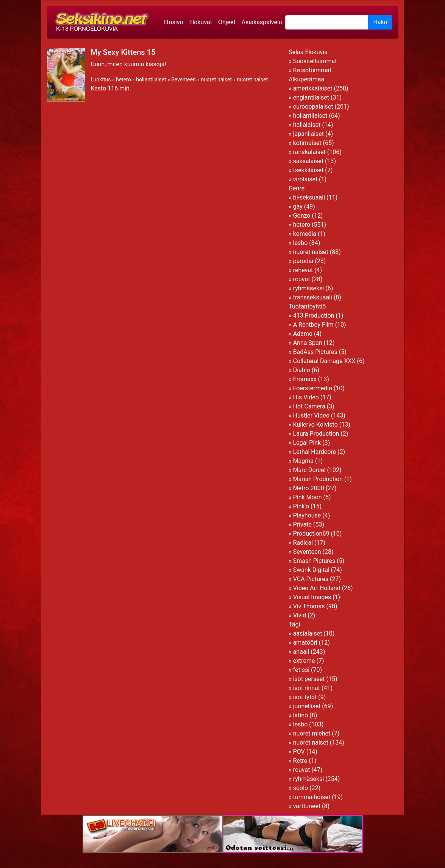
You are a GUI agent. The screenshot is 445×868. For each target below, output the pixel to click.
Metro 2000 (309, 488)
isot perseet (309, 679)
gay (298, 206)
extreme (304, 661)
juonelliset (307, 706)
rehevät (303, 270)
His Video (306, 397)
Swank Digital (311, 570)
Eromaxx (305, 379)
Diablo (302, 370)
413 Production (314, 316)
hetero (123, 79)
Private (302, 524)
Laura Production (316, 434)
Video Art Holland (317, 588)
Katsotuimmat (312, 70)
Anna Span (308, 343)
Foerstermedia (313, 388)
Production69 (311, 534)
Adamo (303, 334)
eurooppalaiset (313, 107)
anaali (301, 652)
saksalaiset (308, 161)
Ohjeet (227, 22)
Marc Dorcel (309, 470)
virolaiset (305, 179)
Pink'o (301, 506)
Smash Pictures (314, 561)
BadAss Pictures (315, 352)
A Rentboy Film (313, 325)
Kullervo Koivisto (315, 425)
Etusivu (173, 22)
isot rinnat (307, 688)
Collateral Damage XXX (324, 361)
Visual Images (312, 597)
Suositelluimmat (315, 61)
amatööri (305, 643)
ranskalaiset (309, 152)
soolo (301, 788)
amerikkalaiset (313, 88)
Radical (303, 543)
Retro (300, 761)
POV (299, 752)
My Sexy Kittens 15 (123, 52)
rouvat (302, 279)
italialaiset (307, 125)
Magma (303, 461)
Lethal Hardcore (315, 452)
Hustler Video (311, 415)
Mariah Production (318, 479)
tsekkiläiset (308, 170)
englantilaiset (311, 97)
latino (301, 715)
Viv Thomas (309, 606)
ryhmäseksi (309, 288)
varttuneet (307, 806)
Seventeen (183, 79)
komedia (305, 234)
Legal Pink (307, 443)
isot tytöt (305, 697)
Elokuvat (201, 22)
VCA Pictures (311, 579)
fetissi (301, 670)
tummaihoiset (312, 797)
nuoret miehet (312, 733)
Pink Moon (308, 497)
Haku (380, 22)
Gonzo (302, 216)
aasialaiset (308, 633)
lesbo (301, 243)
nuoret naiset (216, 79)
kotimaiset (307, 143)
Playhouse (307, 515)
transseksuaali (313, 297)
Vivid (300, 615)
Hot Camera (309, 406)
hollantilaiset (151, 79)
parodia (303, 261)
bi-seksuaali (309, 197)
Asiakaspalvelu (262, 22)
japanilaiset (308, 134)
